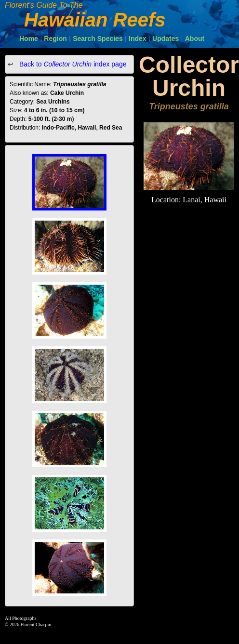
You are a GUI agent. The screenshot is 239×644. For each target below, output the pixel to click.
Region (55, 39)
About (195, 39)
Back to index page (72, 64)
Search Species (98, 39)
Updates (166, 39)
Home (29, 39)
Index (138, 39)
